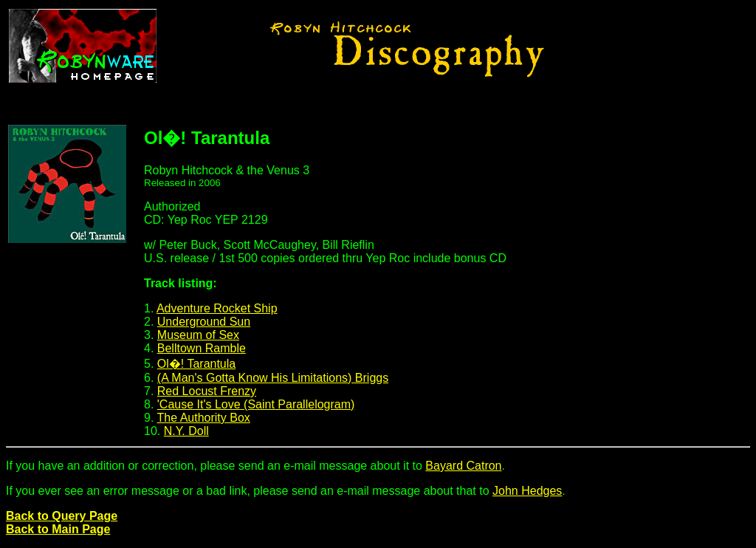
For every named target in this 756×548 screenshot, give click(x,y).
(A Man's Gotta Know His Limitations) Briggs (273, 378)
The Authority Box (204, 418)
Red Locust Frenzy (207, 391)
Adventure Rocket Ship (217, 308)
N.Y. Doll (186, 431)
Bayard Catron (463, 466)
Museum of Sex (198, 335)
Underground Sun (204, 322)
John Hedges (527, 491)
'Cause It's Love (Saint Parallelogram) (256, 404)
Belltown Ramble (202, 348)
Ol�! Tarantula (196, 364)
